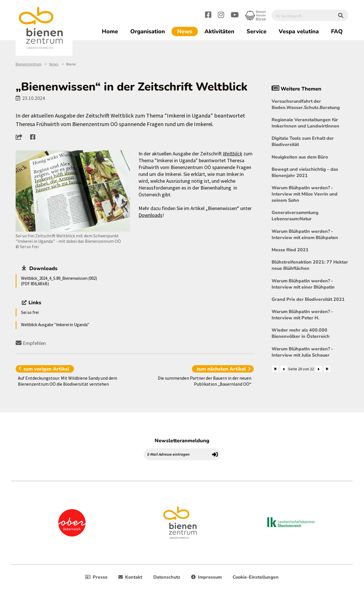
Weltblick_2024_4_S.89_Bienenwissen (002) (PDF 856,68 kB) (59, 281)
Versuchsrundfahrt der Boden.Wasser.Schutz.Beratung (306, 104)
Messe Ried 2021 (290, 250)
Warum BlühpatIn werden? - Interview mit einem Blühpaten (305, 235)
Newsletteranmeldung (182, 441)
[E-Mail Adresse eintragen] (177, 454)
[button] (21, 137)
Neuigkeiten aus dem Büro (300, 157)
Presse (96, 577)
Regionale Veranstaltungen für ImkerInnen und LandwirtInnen (305, 123)
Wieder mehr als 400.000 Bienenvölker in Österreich (301, 333)
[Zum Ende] (327, 369)
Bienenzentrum (29, 64)
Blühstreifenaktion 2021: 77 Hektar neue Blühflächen (310, 265)
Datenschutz (167, 577)
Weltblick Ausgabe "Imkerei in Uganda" (55, 325)
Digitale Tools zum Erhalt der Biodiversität (303, 141)
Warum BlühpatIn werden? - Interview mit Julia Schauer (302, 352)
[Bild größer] (73, 191)
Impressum (206, 577)
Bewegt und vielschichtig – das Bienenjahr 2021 (305, 172)
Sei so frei (30, 312)
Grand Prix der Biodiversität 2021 (308, 299)
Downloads (150, 215)
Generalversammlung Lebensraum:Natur (295, 216)
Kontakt (130, 577)
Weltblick (233, 154)
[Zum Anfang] (275, 369)
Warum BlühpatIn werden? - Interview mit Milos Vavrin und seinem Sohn (305, 194)
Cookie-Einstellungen (256, 577)
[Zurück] (284, 369)
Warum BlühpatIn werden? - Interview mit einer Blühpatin (303, 284)
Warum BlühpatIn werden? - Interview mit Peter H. (302, 315)
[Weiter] (319, 369)
